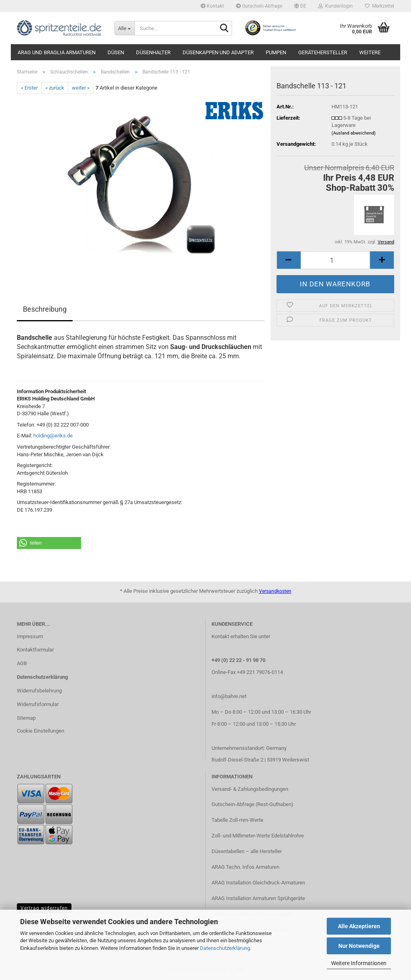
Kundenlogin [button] (336, 6)
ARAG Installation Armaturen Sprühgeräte (258, 898)
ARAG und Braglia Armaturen (57, 52)
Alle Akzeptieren (359, 926)
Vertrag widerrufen (44, 908)
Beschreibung (45, 309)
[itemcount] (335, 260)
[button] (300, 6)
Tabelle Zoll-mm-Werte (237, 820)
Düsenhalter (153, 52)
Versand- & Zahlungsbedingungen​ (250, 789)
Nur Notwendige (359, 946)
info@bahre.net (229, 696)
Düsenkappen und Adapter (218, 52)
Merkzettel (379, 6)
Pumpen (276, 52)
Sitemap (26, 718)
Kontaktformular (35, 650)
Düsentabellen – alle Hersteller (247, 851)
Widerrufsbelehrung (39, 691)
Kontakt (212, 6)
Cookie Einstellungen (41, 731)
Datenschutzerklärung (225, 948)
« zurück (55, 88)
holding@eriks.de (53, 436)
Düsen (116, 52)
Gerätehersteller (323, 52)
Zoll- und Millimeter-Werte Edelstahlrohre (258, 836)
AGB (22, 663)
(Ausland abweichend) (354, 133)
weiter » (81, 88)
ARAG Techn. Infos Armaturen (245, 867)
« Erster (29, 88)
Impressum (30, 636)
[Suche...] (124, 28)
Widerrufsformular (38, 704)
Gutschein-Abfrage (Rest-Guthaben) (252, 804)
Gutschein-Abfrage (259, 6)
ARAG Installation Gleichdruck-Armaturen (258, 883)
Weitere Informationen (359, 963)
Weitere (370, 52)
